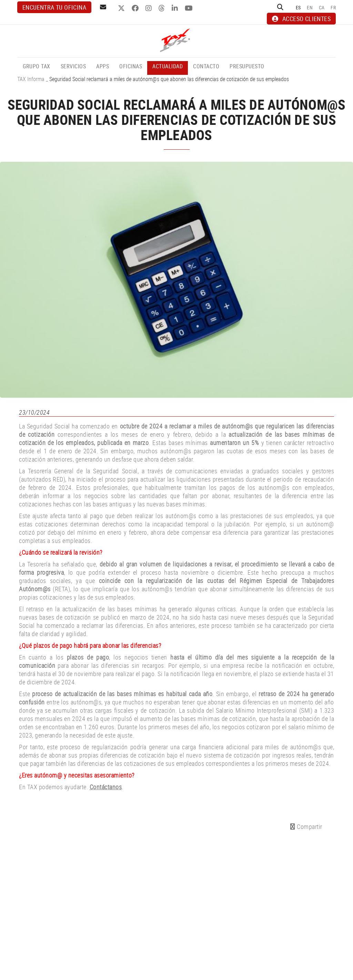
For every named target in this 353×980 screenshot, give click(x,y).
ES (298, 7)
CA (322, 7)
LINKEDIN (176, 8)
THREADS (163, 8)
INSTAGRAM (149, 8)
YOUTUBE (190, 8)
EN (310, 7)
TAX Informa (31, 79)
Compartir (306, 826)
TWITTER (122, 8)
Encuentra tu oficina (54, 7)
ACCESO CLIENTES (301, 19)
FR (333, 7)
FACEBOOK (136, 8)
